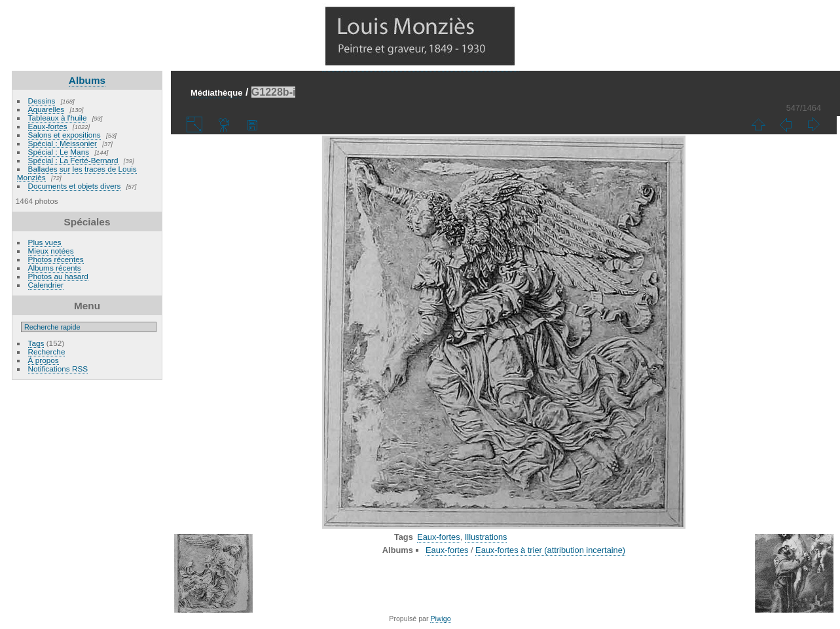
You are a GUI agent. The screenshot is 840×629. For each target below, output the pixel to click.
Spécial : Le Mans (59, 152)
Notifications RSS (58, 369)
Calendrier (46, 285)
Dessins (42, 101)
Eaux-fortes (48, 126)
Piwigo (440, 619)
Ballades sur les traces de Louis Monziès (77, 173)
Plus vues (45, 242)
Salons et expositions (64, 135)
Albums (87, 80)
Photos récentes (56, 259)
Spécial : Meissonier (63, 143)
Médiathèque (216, 93)
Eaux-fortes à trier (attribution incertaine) (550, 550)
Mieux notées (51, 251)
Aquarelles (46, 109)
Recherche (47, 352)
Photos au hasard (58, 276)
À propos (44, 360)
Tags (36, 343)
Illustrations (486, 537)
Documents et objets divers (75, 186)
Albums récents (55, 268)
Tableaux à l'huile (58, 118)
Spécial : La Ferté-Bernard (73, 160)
